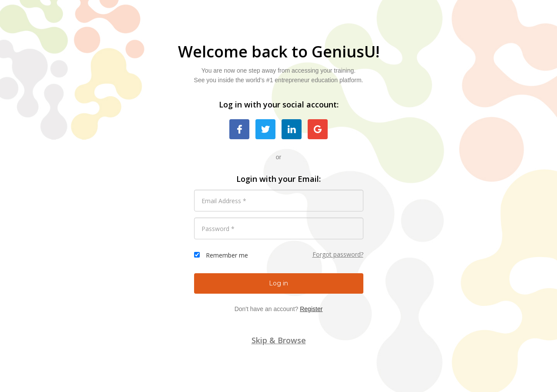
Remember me (227, 255)
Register (311, 309)
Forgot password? (338, 254)
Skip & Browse (279, 340)
